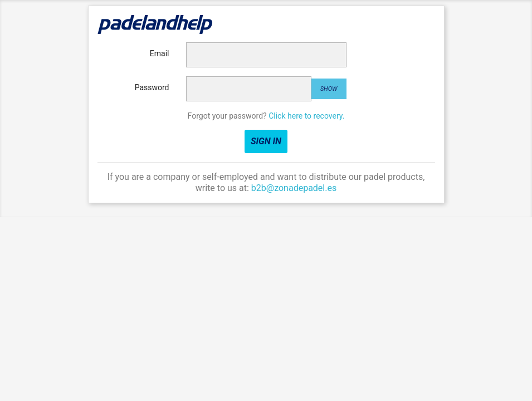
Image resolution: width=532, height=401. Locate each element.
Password (152, 87)
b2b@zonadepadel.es (294, 188)
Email (160, 53)
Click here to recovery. (306, 116)
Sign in (266, 141)
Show (329, 89)
